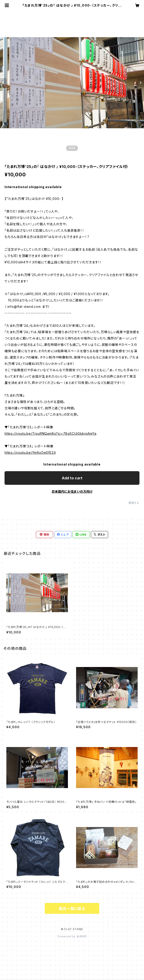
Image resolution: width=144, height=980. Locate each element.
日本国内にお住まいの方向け (72, 491)
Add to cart (72, 478)
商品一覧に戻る (72, 909)
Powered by (72, 936)
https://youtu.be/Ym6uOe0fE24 (30, 452)
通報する (134, 503)
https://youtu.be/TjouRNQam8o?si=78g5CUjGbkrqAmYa (50, 433)
